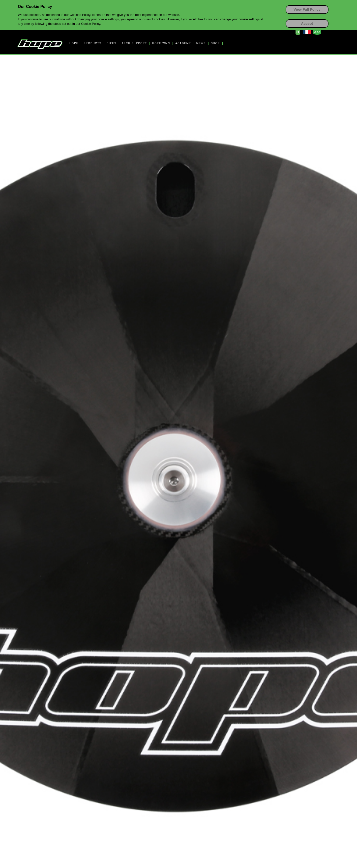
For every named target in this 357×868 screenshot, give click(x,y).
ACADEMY (183, 43)
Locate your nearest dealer (140, 724)
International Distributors (133, 744)
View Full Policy (307, 9)
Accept (307, 24)
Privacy (260, 840)
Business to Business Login (317, 33)
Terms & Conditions (238, 840)
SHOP (215, 43)
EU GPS (313, 840)
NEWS (201, 43)
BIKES (111, 43)
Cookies (276, 840)
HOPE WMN (161, 43)
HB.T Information (267, 468)
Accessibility (294, 840)
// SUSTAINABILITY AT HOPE (139, 692)
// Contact (43, 692)
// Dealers (119, 712)
